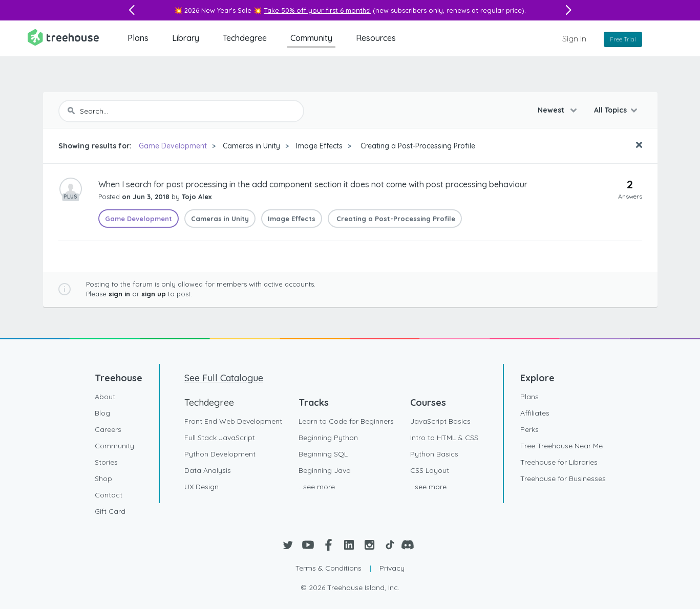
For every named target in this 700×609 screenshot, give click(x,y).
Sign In (574, 38)
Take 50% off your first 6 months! (317, 10)
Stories (106, 462)
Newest (552, 110)
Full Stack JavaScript (220, 438)
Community (311, 38)
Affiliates (535, 413)
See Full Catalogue (224, 378)
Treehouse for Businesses (563, 478)
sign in (119, 294)
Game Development (173, 146)
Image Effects (319, 146)
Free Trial (623, 39)
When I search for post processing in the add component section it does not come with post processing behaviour (313, 184)
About (105, 397)
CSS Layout (430, 470)
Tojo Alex (197, 197)
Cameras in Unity (251, 146)
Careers (108, 429)
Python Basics (434, 454)
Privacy (392, 568)
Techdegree (245, 38)
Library (186, 38)
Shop (103, 478)
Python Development (220, 454)
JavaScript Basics (440, 421)
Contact (109, 495)
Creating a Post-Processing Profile (417, 146)
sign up (154, 294)
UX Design (201, 487)
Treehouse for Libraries (559, 462)
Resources (376, 38)
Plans (138, 38)
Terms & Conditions (328, 568)
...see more (317, 487)
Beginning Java (325, 470)
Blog (102, 413)
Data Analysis (208, 470)
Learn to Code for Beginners (346, 421)
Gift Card (110, 511)
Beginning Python (328, 438)
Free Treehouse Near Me (561, 446)
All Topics (610, 110)
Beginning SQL (323, 454)
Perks (529, 429)
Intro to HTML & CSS (444, 438)
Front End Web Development (233, 421)
